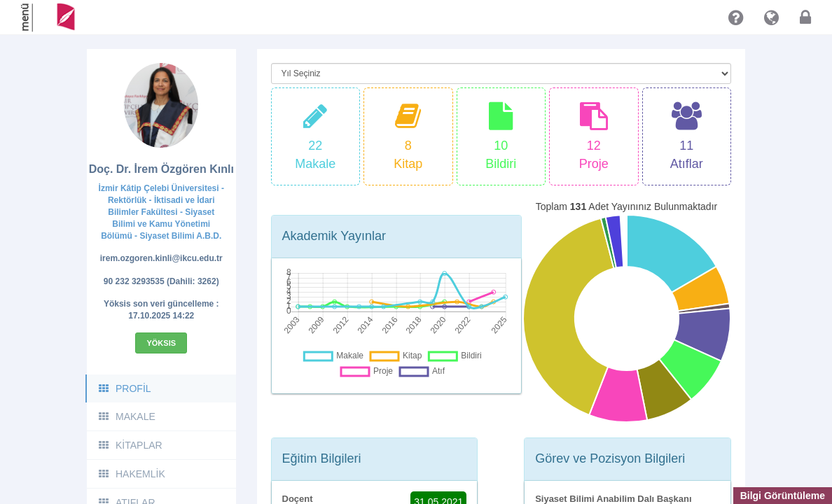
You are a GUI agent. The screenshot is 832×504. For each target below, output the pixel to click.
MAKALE (126, 416)
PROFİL (124, 388)
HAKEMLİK (131, 474)
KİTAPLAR (130, 445)
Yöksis (161, 343)
